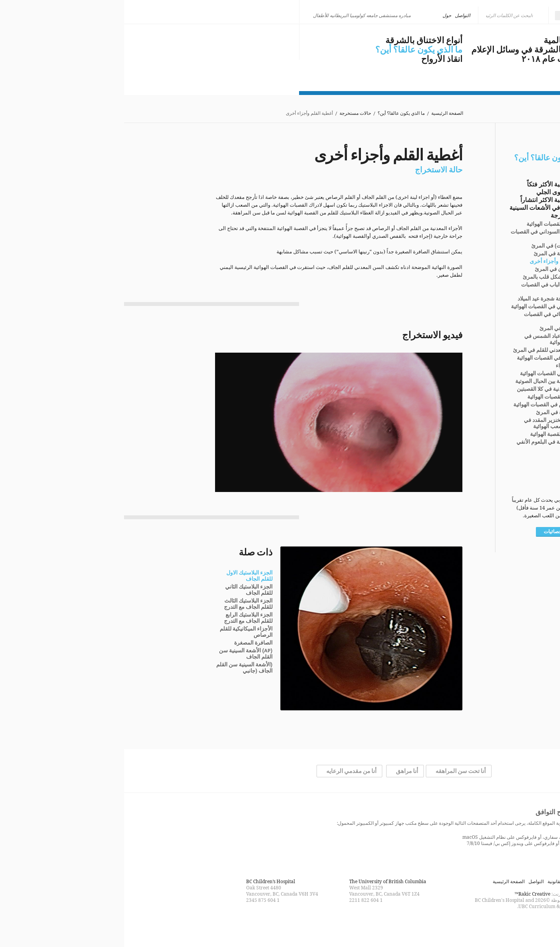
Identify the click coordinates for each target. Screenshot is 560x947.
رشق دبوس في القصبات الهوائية (425, 405)
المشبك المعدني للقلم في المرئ (425, 350)
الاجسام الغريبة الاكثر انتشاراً (433, 200)
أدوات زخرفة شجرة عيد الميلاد (427, 299)
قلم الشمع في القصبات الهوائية (427, 358)
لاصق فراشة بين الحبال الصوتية (426, 381)
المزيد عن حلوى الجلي (441, 192)
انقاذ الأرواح (318, 59)
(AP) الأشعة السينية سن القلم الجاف (122, 654)
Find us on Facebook (294, 925)
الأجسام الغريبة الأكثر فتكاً (436, 184)
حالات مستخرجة (231, 113)
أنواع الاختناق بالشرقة (300, 40)
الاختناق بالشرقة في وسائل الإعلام (408, 50)
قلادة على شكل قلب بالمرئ (430, 277)
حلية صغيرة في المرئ (437, 413)
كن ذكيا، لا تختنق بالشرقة (127, 40)
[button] (215, 422)
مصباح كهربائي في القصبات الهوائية (430, 318)
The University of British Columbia (264, 881)
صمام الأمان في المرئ (436, 269)
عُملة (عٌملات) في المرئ (434, 246)
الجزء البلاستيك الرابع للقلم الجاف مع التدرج (124, 618)
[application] (215, 422)
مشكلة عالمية (444, 40)
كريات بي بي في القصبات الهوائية (424, 307)
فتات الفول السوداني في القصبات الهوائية (424, 235)
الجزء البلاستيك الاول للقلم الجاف (125, 576)
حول (323, 15)
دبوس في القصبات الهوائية (432, 224)
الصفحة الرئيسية (323, 113)
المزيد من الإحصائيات (442, 532)
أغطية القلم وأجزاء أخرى (433, 262)
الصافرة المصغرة (129, 643)
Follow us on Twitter (280, 925)
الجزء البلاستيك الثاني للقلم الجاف (125, 590)
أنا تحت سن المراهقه (337, 771)
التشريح (459, 457)
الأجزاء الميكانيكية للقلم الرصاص (122, 632)
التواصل (339, 15)
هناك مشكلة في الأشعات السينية (427, 208)
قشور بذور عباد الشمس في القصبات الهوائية (431, 339)
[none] (450, 16)
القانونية (431, 881)
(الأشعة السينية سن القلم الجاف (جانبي (120, 668)
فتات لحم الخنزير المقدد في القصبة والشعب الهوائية (430, 423)
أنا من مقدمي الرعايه (227, 771)
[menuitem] (450, 16)
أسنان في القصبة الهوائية (434, 434)
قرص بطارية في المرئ (435, 254)
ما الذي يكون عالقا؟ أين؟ (295, 50)
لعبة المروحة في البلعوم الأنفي (427, 442)
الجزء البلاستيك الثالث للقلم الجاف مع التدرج (124, 604)
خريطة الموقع (456, 881)
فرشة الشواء (446, 366)
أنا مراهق (283, 771)
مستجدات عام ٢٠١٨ (433, 59)
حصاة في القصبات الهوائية (432, 397)
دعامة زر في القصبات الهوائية (429, 374)
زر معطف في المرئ (438, 329)
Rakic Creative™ (408, 894)
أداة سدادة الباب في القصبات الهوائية (429, 288)
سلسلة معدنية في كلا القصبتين (427, 389)
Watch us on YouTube (266, 925)
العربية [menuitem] (447, 15)
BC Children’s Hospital (147, 881)
